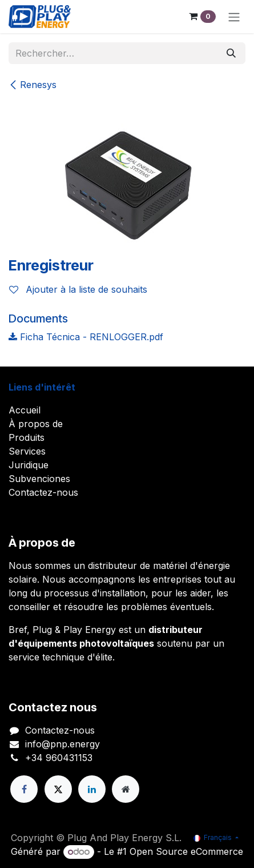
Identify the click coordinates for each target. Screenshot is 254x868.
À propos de (36, 424)
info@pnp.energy (63, 744)
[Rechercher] (231, 53)
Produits (27, 437)
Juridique (29, 465)
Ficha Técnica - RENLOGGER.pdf (86, 337)
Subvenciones (39, 479)
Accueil (25, 410)
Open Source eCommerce (186, 851)
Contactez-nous (43, 492)
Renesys (33, 85)
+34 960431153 (59, 758)
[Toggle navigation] (234, 17)
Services (27, 451)
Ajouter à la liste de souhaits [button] (78, 289)
